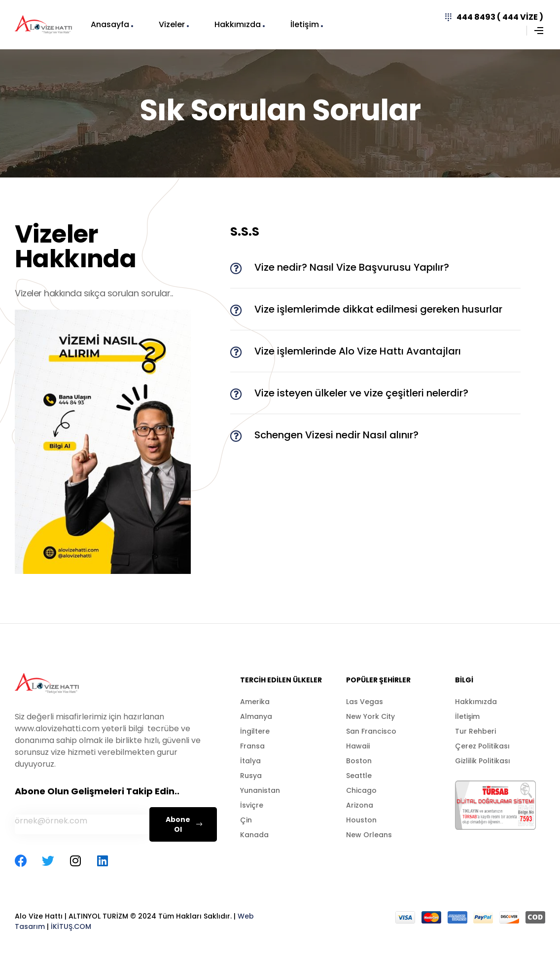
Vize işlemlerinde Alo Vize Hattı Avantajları (358, 351)
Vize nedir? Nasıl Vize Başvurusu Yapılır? (352, 267)
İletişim (305, 24)
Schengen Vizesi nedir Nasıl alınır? (336, 435)
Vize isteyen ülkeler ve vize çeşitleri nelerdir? (361, 393)
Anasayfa (110, 24)
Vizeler (172, 24)
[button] (375, 267)
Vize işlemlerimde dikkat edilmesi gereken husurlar (378, 309)
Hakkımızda (238, 24)
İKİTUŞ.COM (71, 926)
